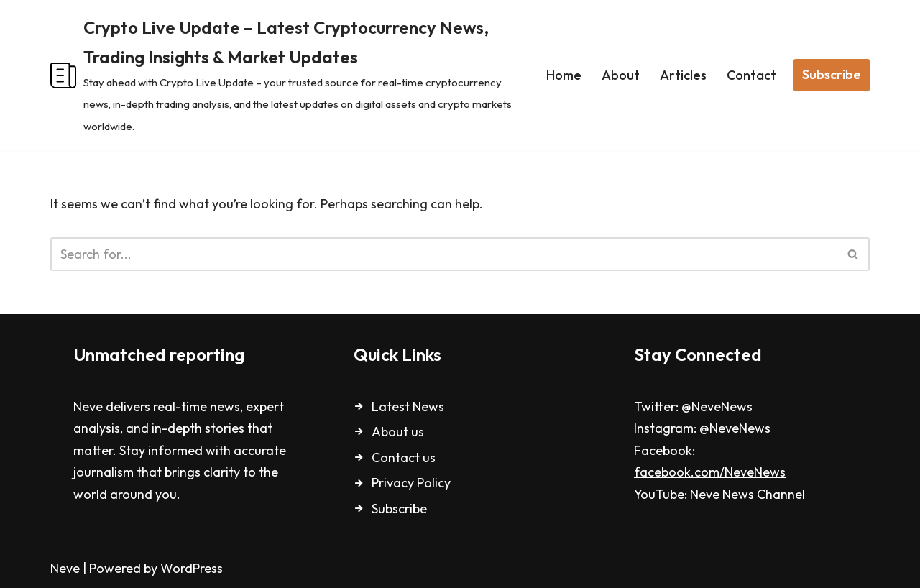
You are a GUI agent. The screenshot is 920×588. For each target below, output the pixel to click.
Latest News (408, 406)
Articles (683, 75)
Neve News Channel (747, 494)
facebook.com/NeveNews (710, 472)
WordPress (192, 568)
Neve (65, 568)
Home (564, 75)
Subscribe (832, 74)
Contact (751, 75)
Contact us (404, 458)
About (621, 75)
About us (398, 432)
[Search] (444, 254)
